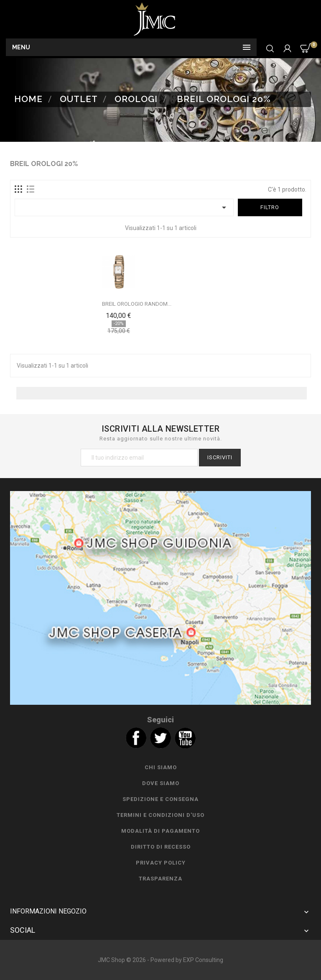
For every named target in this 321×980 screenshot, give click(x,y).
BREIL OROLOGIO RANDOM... (137, 304)
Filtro (270, 207)
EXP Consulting (203, 960)
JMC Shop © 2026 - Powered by (140, 960)
